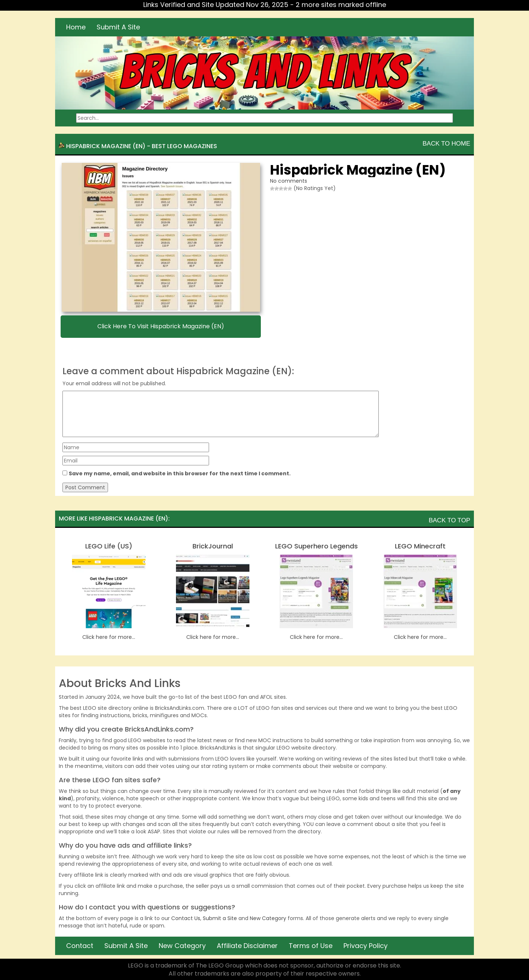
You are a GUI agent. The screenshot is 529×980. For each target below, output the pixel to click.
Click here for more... (109, 637)
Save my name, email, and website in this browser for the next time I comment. (180, 473)
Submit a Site (220, 918)
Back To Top (449, 520)
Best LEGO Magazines (184, 146)
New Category (268, 918)
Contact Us (186, 918)
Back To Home (446, 144)
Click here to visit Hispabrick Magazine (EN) (161, 326)
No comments (289, 181)
